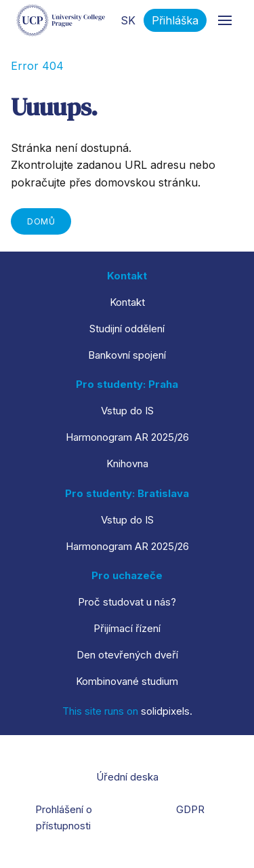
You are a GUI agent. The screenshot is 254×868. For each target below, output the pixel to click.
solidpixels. (167, 711)
